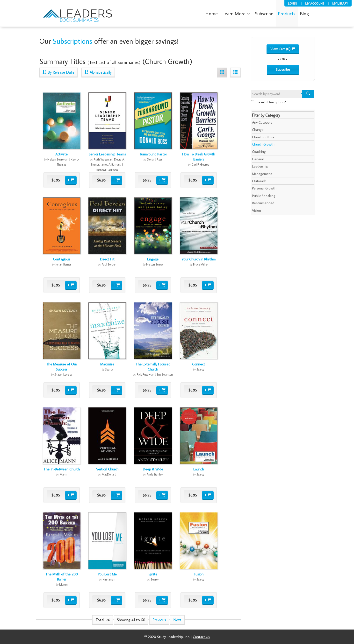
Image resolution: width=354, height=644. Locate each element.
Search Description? (268, 102)
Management (262, 174)
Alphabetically (98, 72)
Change (258, 129)
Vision (256, 210)
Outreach (259, 181)
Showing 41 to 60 (131, 620)
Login (293, 3)
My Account (315, 3)
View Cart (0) (283, 49)
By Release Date (58, 72)
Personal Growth (264, 188)
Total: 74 (103, 620)
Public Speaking (264, 196)
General (258, 159)
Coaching (259, 151)
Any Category (262, 122)
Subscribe (283, 69)
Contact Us (201, 637)
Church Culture (263, 137)
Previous (159, 620)
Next (177, 620)
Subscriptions (72, 41)
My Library (340, 3)
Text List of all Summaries (114, 62)
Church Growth (263, 144)
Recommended (263, 203)
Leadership (260, 166)
